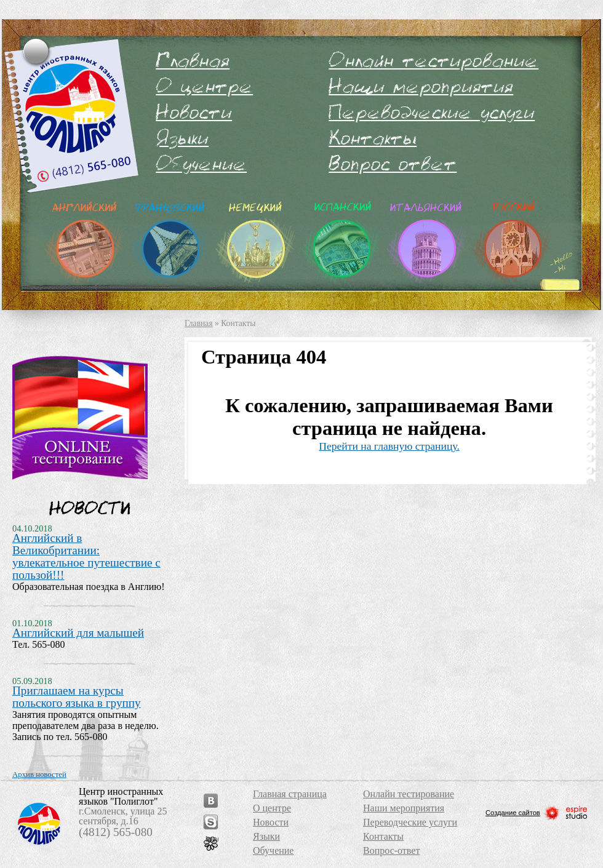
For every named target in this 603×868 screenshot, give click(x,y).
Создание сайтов (537, 813)
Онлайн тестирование (433, 60)
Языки (182, 138)
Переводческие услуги (432, 112)
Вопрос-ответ (393, 164)
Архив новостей (39, 774)
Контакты (373, 138)
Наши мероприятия (421, 86)
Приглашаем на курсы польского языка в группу (77, 697)
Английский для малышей (78, 633)
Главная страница (290, 794)
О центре (204, 86)
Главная (193, 60)
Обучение (201, 164)
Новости (194, 112)
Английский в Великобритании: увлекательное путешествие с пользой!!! (86, 556)
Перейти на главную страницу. (389, 446)
